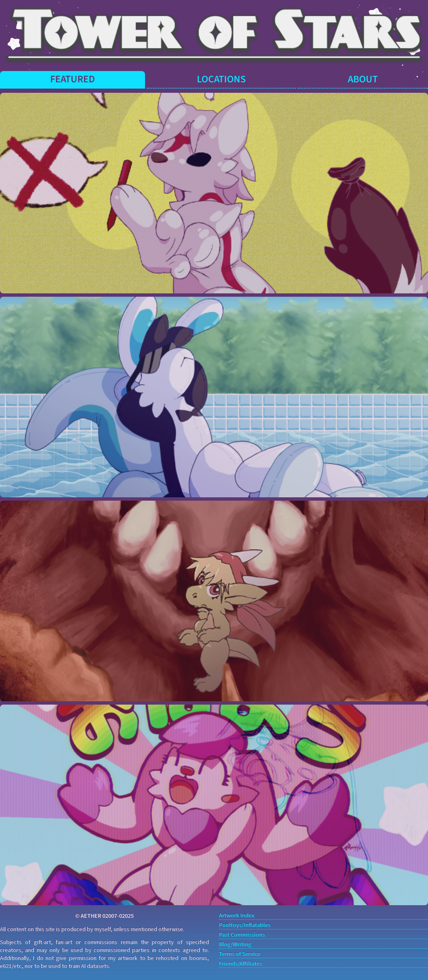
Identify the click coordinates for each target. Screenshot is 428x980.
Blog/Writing (235, 945)
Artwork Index (237, 916)
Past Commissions (242, 935)
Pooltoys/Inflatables (245, 925)
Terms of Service (240, 954)
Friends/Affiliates (241, 964)
